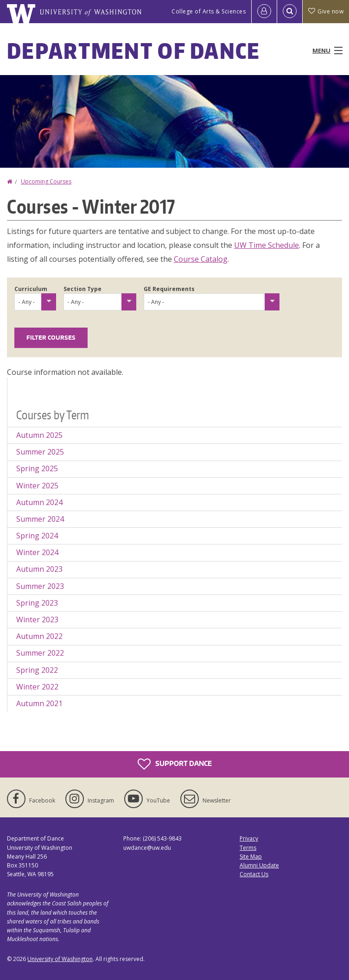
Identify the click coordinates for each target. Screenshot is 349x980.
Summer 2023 (40, 586)
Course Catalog (201, 259)
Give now (326, 11)
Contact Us (254, 874)
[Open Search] (290, 12)
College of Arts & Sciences (209, 11)
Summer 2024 (40, 519)
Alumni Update (259, 865)
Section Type (82, 289)
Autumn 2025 (39, 435)
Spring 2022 (37, 670)
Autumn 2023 (39, 569)
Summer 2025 (40, 452)
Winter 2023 (37, 620)
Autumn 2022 (39, 636)
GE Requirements (169, 289)
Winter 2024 (37, 552)
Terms (248, 848)
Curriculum (31, 289)
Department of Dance (134, 51)
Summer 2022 (40, 653)
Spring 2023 (37, 603)
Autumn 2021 (39, 703)
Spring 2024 (37, 536)
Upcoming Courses (46, 181)
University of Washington (60, 959)
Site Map (251, 857)
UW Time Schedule (267, 245)
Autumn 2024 (39, 502)
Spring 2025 (37, 468)
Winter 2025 (37, 486)
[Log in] (264, 12)
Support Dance (175, 764)
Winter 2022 (37, 687)
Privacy (249, 838)
